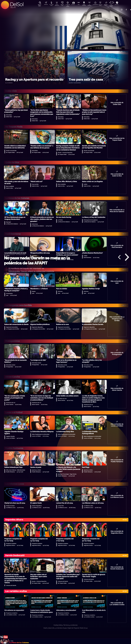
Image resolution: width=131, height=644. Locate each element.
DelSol (17, 4)
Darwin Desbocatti (57, 5)
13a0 (80, 5)
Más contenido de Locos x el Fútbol (117, 429)
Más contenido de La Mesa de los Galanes (117, 212)
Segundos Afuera (110, 5)
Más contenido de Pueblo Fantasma (117, 465)
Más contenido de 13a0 (117, 285)
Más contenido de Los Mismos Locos (117, 501)
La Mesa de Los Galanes (69, 5)
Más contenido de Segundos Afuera (117, 538)
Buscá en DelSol (40, 5)
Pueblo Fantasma (86, 5)
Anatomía (121, 5)
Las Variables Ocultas (116, 5)
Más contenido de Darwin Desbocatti (117, 574)
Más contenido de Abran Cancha (117, 393)
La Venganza (92, 5)
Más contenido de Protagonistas (117, 357)
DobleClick (45, 5)
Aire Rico (75, 5)
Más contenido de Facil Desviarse (117, 248)
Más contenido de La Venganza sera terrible (117, 322)
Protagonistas (98, 5)
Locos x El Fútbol (104, 5)
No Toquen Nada (51, 5)
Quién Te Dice (63, 5)
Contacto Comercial (118, 9)
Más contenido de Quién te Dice (117, 176)
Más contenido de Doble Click (117, 104)
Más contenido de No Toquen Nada (117, 140)
